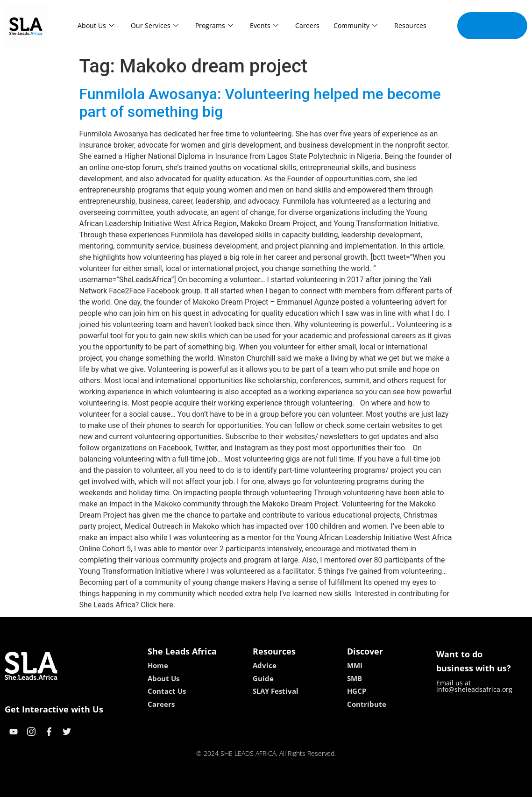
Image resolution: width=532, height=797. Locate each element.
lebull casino (242, 786)
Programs (214, 25)
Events (264, 25)
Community (355, 25)
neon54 (326, 786)
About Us (96, 25)
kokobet (206, 786)
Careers (307, 25)
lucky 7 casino (289, 786)
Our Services (155, 25)
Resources (410, 25)
